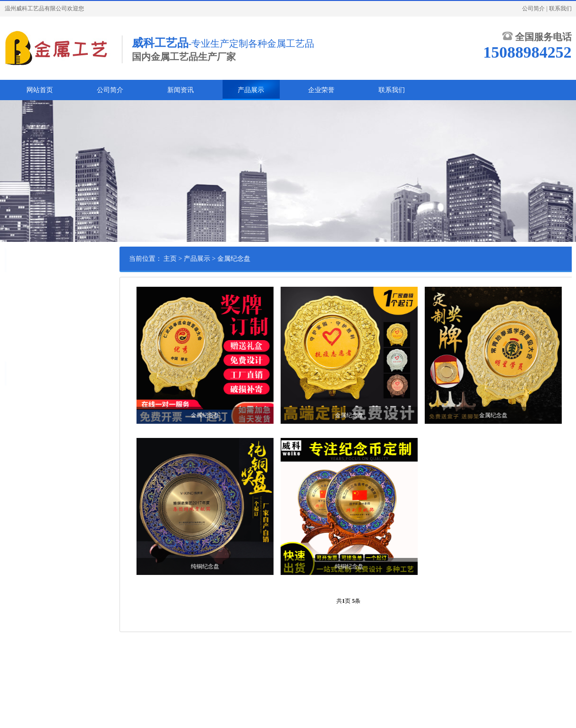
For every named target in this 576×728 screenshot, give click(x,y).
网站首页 (40, 90)
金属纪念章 (26, 284)
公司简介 (533, 9)
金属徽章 (24, 299)
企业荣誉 (321, 90)
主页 (203, 259)
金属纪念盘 (26, 313)
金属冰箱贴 (26, 343)
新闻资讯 (181, 90)
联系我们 (560, 9)
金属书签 (24, 328)
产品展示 (251, 90)
